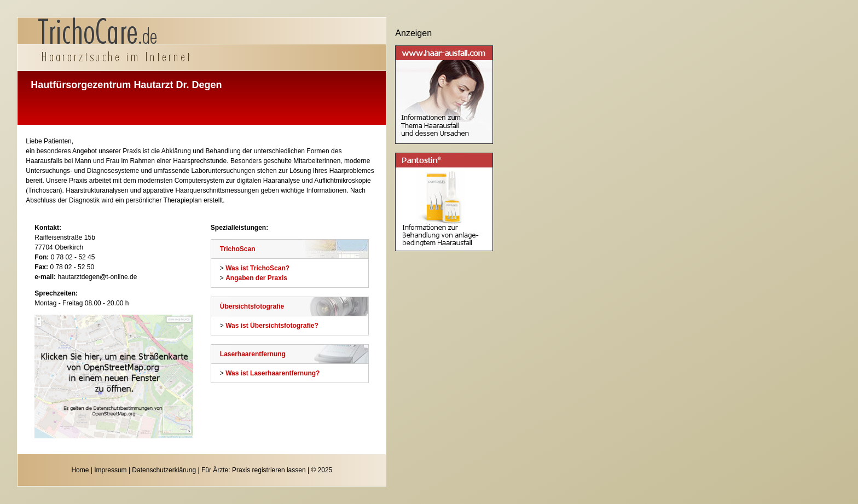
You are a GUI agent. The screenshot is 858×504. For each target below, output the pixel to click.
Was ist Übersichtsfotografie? (272, 326)
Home (80, 470)
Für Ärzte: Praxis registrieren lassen (254, 470)
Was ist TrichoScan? (257, 268)
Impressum (110, 470)
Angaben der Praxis (256, 278)
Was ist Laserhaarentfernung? (273, 373)
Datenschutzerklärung (164, 470)
